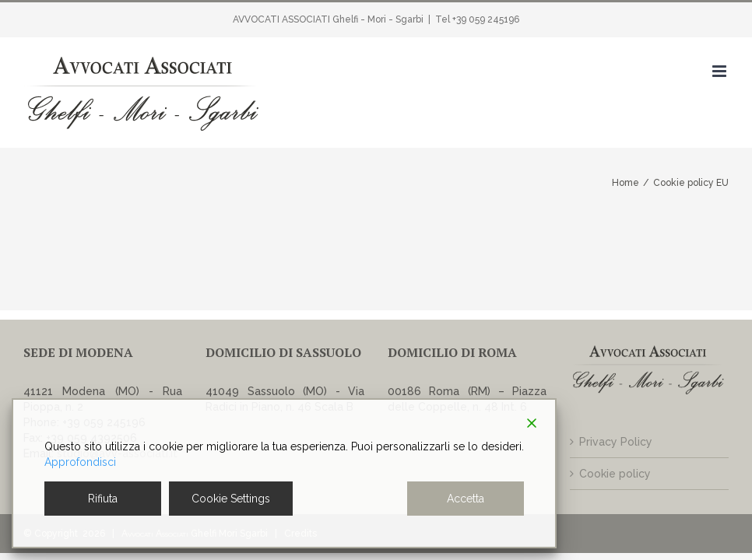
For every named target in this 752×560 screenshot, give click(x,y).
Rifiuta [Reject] (103, 499)
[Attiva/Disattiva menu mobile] (720, 71)
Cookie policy (615, 474)
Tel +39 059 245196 (477, 19)
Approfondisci (80, 462)
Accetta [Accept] (466, 499)
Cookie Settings (231, 499)
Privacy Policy (616, 442)
